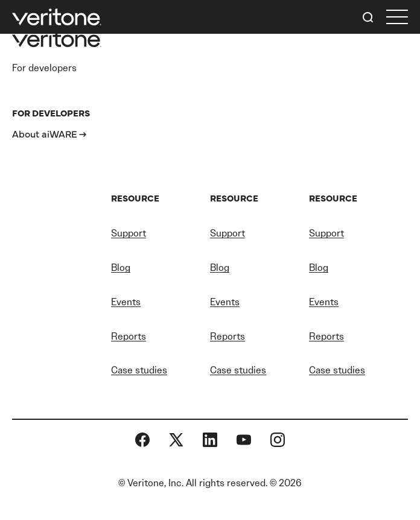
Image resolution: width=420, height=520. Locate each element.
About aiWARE (45, 133)
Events (126, 302)
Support (129, 233)
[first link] (397, 17)
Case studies (139, 370)
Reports (129, 336)
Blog (121, 268)
